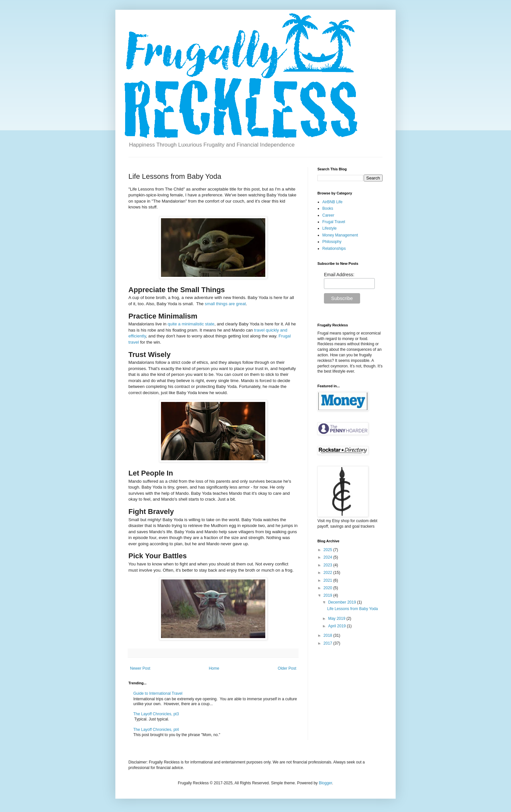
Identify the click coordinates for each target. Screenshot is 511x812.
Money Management (340, 235)
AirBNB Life (332, 202)
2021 (328, 580)
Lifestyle (329, 228)
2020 (328, 588)
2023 (328, 565)
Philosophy (332, 242)
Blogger (325, 783)
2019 (328, 595)
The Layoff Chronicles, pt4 (156, 730)
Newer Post (140, 668)
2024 (328, 557)
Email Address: (339, 275)
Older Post (287, 668)
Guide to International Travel (158, 693)
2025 (328, 550)
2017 (328, 643)
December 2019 (343, 602)
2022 (328, 573)
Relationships (334, 249)
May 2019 (337, 619)
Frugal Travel (334, 222)
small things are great (225, 304)
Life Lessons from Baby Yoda (352, 609)
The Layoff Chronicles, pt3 (156, 714)
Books (328, 208)
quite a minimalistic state (191, 324)
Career (328, 215)
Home (214, 668)
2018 (328, 635)
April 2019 (337, 626)
